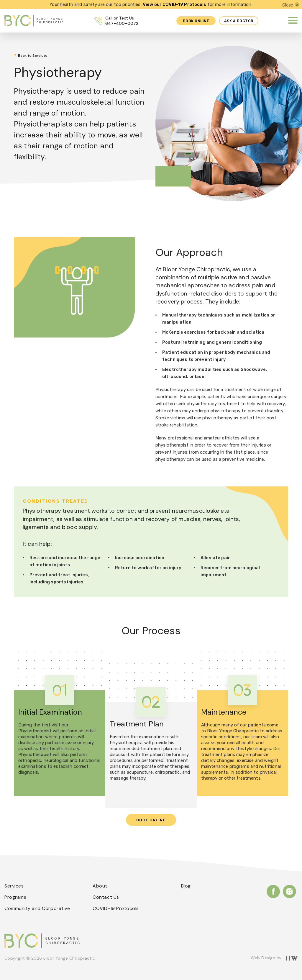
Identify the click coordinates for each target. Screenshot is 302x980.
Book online (194, 21)
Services (14, 886)
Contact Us (106, 897)
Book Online (151, 820)
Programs (15, 897)
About (100, 886)
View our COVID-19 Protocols (175, 4)
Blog (186, 886)
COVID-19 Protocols (116, 908)
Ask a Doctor (239, 21)
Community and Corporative (37, 908)
